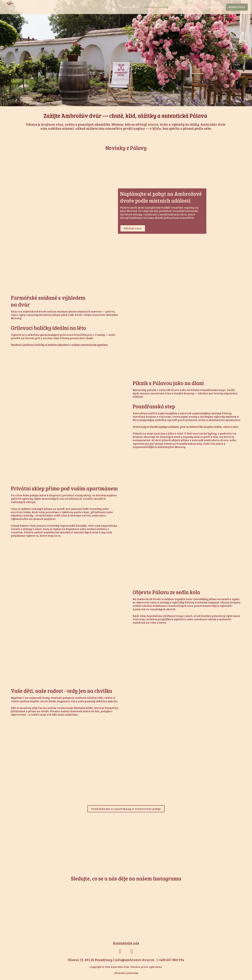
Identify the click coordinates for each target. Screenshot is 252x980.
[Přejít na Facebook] (120, 953)
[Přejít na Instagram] (132, 953)
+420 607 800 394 (171, 962)
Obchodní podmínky (126, 975)
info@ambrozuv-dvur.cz (134, 962)
